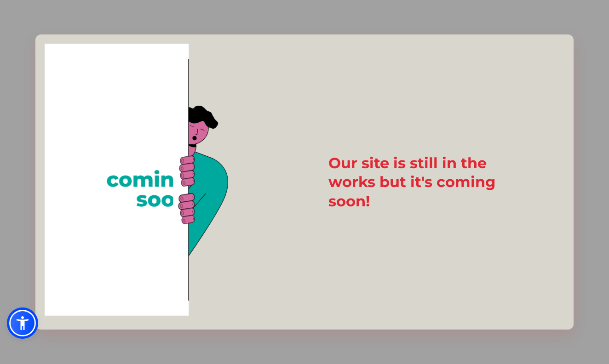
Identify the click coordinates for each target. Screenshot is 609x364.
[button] (23, 323)
